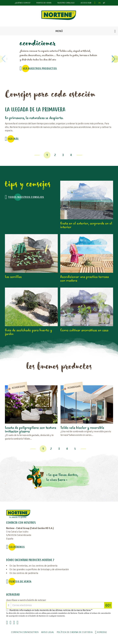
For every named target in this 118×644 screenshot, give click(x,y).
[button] (114, 59)
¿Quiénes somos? (23, 3)
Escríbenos (17, 547)
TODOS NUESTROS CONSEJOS (26, 197)
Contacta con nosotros (25, 632)
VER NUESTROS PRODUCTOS (40, 68)
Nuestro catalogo (66, 3)
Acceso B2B (86, 3)
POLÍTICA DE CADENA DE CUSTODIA (75, 632)
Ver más (13, 139)
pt (104, 3)
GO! (109, 605)
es (100, 3)
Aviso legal (48, 632)
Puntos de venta (44, 3)
